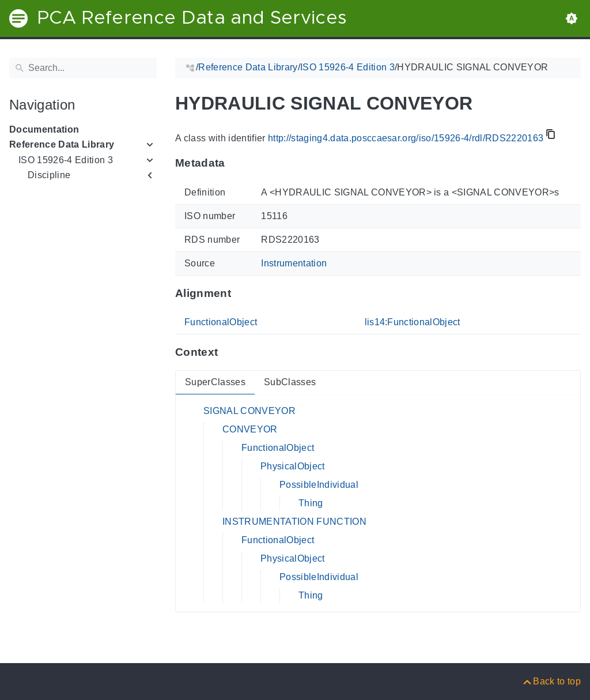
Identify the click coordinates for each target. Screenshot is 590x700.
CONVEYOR (250, 429)
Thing (311, 503)
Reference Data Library (62, 144)
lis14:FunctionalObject (413, 322)
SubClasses (290, 382)
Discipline (49, 175)
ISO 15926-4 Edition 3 (66, 160)
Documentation (44, 129)
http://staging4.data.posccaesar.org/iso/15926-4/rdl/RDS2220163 (406, 138)
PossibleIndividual (319, 485)
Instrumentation (294, 263)
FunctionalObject (221, 322)
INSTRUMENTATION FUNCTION (294, 522)
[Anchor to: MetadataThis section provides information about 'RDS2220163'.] (237, 163)
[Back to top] (551, 681)
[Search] (83, 68)
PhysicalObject (293, 466)
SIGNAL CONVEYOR (249, 411)
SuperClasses (215, 382)
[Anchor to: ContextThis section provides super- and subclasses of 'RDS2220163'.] (229, 352)
